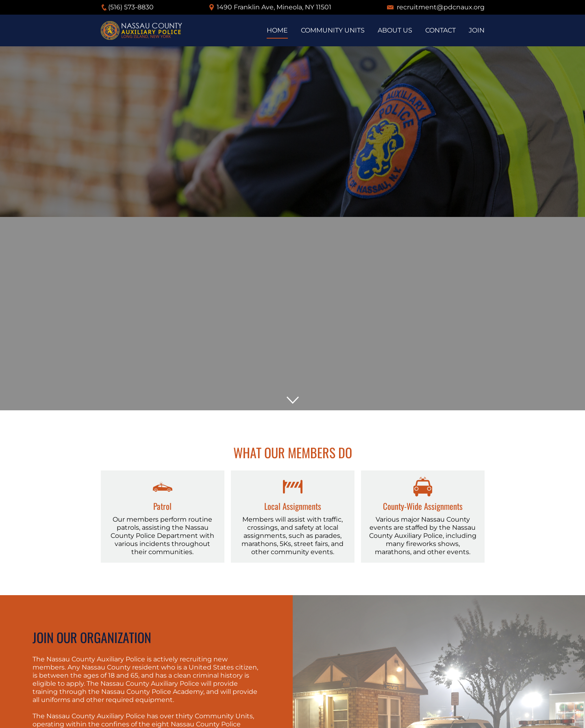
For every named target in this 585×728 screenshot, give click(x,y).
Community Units (333, 30)
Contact (440, 30)
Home (277, 30)
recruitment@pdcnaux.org (441, 7)
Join (477, 30)
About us (395, 30)
